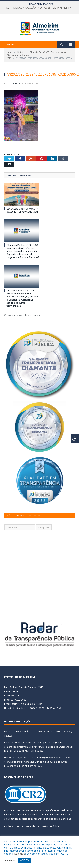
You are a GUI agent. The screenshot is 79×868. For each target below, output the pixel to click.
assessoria (15, 825)
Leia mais (20, 854)
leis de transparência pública (38, 829)
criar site (25, 821)
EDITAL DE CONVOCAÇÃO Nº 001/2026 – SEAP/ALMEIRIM (39, 8)
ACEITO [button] (25, 860)
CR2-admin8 (14, 94)
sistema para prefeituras (46, 821)
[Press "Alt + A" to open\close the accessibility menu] (75, 438)
